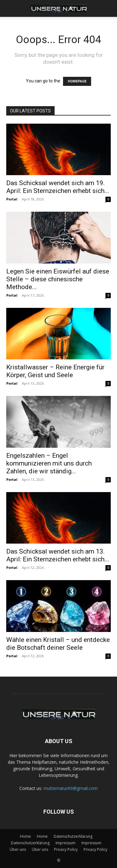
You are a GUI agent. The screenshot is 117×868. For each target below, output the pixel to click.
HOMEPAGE (77, 81)
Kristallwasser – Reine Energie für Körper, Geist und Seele (55, 371)
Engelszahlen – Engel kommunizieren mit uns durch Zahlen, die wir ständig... (49, 463)
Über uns (18, 849)
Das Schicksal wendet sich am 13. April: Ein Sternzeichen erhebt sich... (58, 555)
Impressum (66, 843)
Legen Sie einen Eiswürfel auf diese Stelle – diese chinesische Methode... (58, 279)
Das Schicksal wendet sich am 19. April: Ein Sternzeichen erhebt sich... (58, 187)
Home (25, 836)
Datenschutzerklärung (73, 836)
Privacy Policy (66, 849)
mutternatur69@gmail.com (71, 788)
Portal (12, 199)
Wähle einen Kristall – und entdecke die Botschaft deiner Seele (58, 644)
